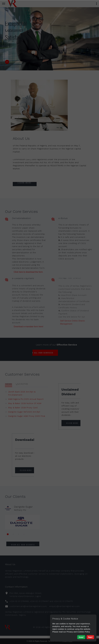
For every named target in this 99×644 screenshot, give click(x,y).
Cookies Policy (84, 632)
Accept (81, 637)
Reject (90, 637)
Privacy (70, 632)
